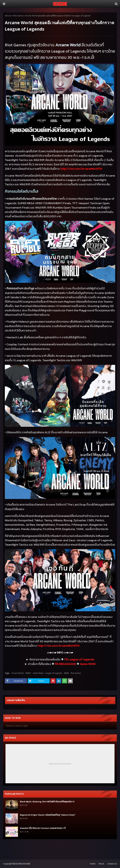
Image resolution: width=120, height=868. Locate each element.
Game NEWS (88, 664)
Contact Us (112, 864)
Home (93, 864)
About (101, 864)
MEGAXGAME (24, 864)
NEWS (66, 673)
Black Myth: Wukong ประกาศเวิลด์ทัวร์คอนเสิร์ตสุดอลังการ (47, 802)
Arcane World (17, 673)
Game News (38, 673)
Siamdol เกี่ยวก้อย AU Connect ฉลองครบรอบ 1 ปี (43, 828)
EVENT (28, 673)
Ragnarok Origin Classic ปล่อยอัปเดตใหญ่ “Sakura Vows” (48, 815)
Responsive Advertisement (60, 764)
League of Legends (54, 673)
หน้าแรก (8, 16)
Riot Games (18, 16)
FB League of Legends (79, 659)
